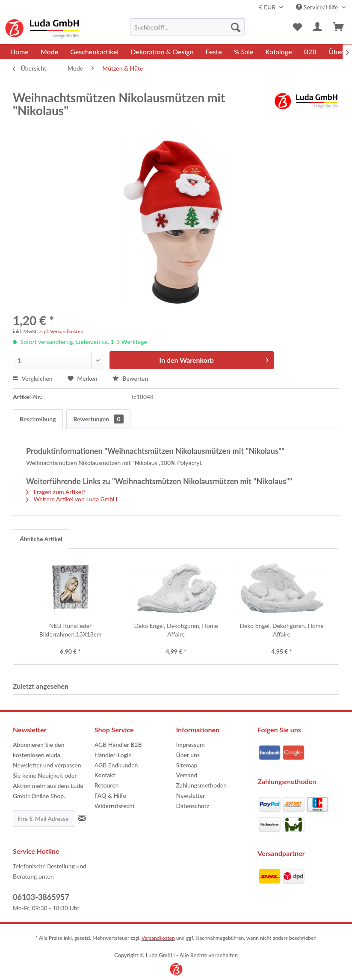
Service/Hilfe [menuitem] (318, 7)
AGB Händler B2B (118, 745)
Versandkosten (158, 938)
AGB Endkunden (116, 765)
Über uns (188, 755)
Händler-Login (113, 755)
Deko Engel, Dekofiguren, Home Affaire (176, 630)
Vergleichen (33, 378)
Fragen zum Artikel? (56, 492)
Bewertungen (98, 419)
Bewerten (130, 378)
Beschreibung (38, 419)
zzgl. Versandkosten (61, 331)
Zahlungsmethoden (202, 785)
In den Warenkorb (214, 359)
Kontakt (105, 775)
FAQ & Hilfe (110, 795)
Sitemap (187, 765)
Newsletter (191, 795)
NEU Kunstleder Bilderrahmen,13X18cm (70, 630)
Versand (187, 775)
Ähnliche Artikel (41, 539)
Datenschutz (193, 806)
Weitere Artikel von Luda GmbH (72, 499)
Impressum (191, 745)
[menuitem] (187, 27)
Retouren (107, 785)
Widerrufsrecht (115, 806)
